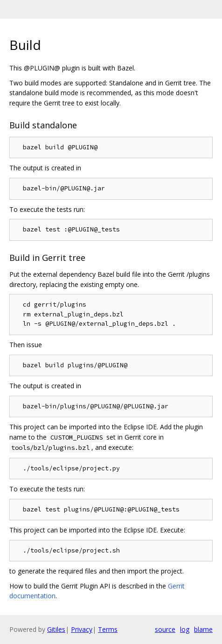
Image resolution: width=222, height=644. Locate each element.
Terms (108, 629)
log (185, 629)
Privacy (82, 629)
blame (203, 629)
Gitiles (56, 629)
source (165, 629)
